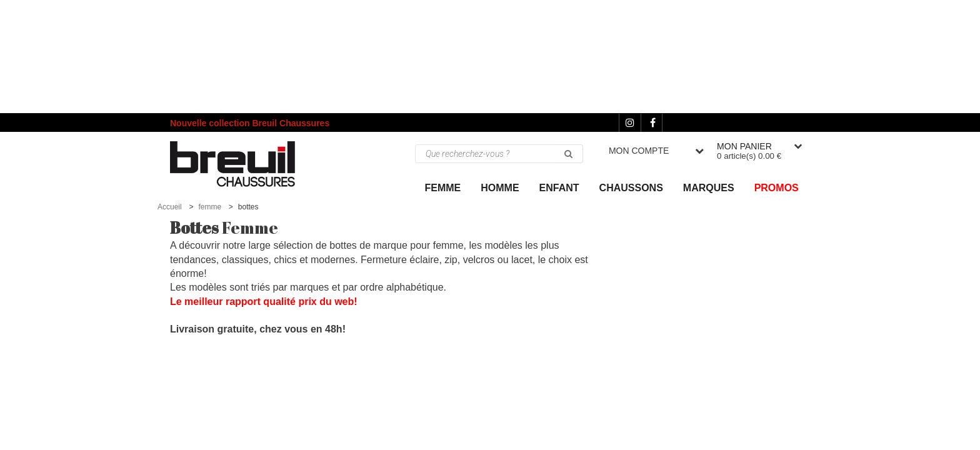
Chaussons (631, 188)
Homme (500, 188)
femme (210, 207)
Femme (443, 188)
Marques (709, 188)
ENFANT (559, 188)
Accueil (170, 207)
